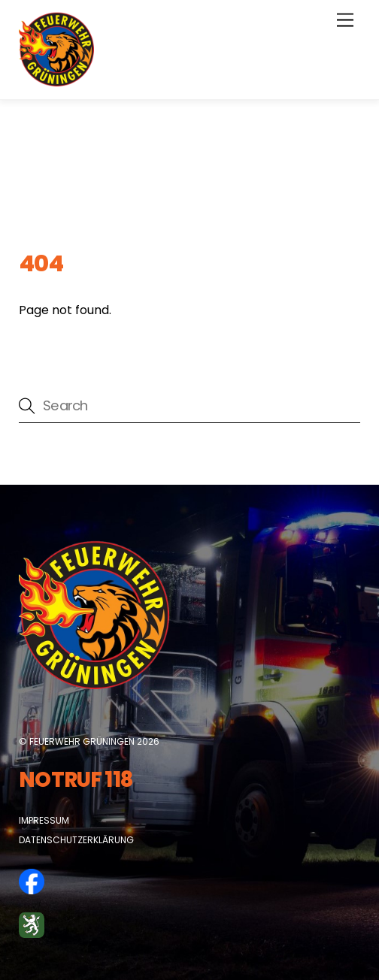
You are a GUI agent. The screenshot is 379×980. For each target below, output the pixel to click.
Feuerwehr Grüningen (82, 741)
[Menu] (345, 21)
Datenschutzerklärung (76, 840)
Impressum (44, 820)
